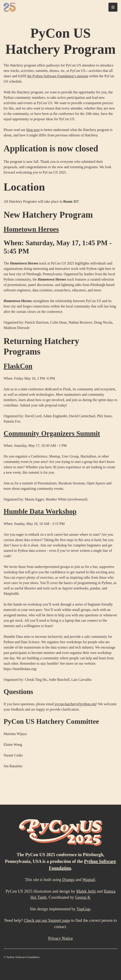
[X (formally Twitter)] (115, 966)
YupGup (83, 909)
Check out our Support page (47, 920)
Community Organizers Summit (52, 433)
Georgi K (83, 897)
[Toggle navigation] (113, 7)
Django (68, 880)
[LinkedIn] (99, 966)
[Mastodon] (107, 966)
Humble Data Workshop (40, 511)
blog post (33, 130)
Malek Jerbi (86, 891)
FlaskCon (18, 366)
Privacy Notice (60, 938)
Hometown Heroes (31, 229)
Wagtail (89, 880)
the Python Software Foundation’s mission (58, 76)
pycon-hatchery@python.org (76, 704)
